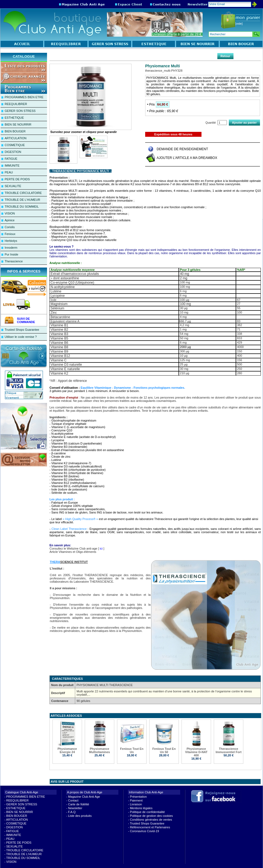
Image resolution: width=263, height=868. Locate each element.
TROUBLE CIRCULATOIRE (23, 193)
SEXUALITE (13, 186)
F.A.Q (72, 812)
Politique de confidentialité (147, 812)
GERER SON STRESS (20, 111)
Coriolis (10, 227)
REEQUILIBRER (16, 104)
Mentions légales (141, 808)
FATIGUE (11, 159)
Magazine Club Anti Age (84, 797)
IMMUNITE (12, 166)
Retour (225, 56)
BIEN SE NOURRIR (18, 124)
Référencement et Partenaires (150, 827)
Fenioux (10, 234)
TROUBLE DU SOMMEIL (22, 207)
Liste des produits (80, 816)
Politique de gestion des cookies (151, 816)
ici (101, 548)
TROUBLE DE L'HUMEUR (22, 200)
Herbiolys (11, 241)
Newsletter (75, 808)
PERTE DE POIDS (17, 179)
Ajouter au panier (244, 123)
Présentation (138, 797)
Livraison (136, 804)
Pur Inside (11, 254)
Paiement (136, 800)
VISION (10, 213)
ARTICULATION (16, 138)
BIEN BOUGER (15, 131)
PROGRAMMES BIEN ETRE (24, 97)
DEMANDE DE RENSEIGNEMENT (182, 149)
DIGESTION (13, 152)
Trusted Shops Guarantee (22, 330)
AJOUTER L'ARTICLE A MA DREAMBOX (187, 158)
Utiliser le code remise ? (21, 337)
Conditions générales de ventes (151, 820)
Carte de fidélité (79, 804)
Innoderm (11, 248)
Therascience (14, 261)
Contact (73, 800)
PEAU (9, 172)
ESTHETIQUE (14, 118)
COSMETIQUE (15, 145)
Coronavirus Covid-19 (144, 831)
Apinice (10, 220)
